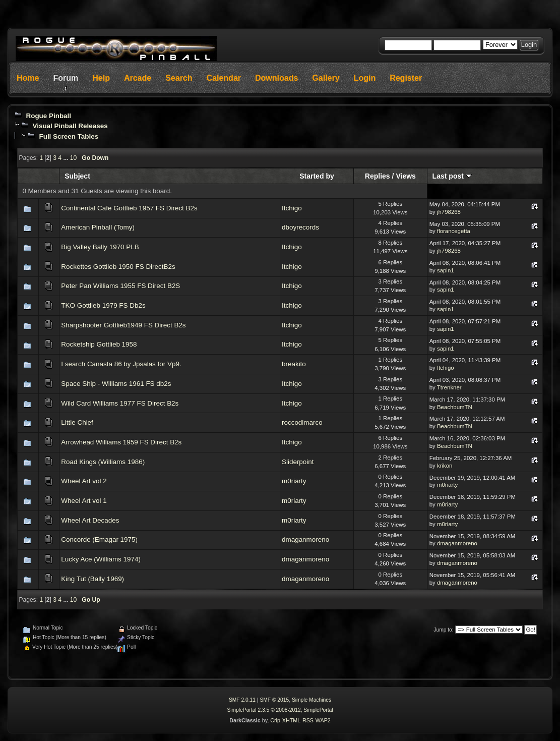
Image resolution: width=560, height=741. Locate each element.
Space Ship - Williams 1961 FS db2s (116, 384)
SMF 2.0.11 (242, 700)
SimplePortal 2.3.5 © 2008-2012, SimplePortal (280, 710)
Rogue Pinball (48, 116)
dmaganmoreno (305, 539)
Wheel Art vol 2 (84, 481)
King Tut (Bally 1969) (92, 579)
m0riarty (294, 481)
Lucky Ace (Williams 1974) (101, 559)
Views (406, 176)
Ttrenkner (449, 387)
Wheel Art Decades (90, 520)
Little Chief (77, 422)
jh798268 (449, 212)
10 (73, 158)
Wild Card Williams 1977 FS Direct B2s (120, 403)
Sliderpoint (298, 462)
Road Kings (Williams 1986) (103, 462)
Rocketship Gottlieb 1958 (99, 344)
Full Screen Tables (69, 136)
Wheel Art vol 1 (84, 501)
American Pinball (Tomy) (98, 227)
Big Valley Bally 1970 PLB (100, 247)
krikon (445, 466)
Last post (452, 176)
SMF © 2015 (274, 700)
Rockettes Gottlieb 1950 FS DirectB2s (118, 267)
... (66, 158)
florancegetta (454, 231)
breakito (294, 364)
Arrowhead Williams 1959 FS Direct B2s (121, 442)
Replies (378, 176)
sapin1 (446, 270)
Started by (317, 176)
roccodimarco (302, 422)
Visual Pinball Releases (70, 126)
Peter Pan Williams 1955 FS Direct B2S (120, 286)
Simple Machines (312, 700)
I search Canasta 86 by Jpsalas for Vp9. (121, 364)
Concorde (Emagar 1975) (99, 539)
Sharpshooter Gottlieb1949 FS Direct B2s (123, 325)
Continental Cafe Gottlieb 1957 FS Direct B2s (129, 208)
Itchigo (292, 208)
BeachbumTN (455, 407)
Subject (77, 176)
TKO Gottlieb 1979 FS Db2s (103, 305)
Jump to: (443, 630)
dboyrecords (300, 227)
